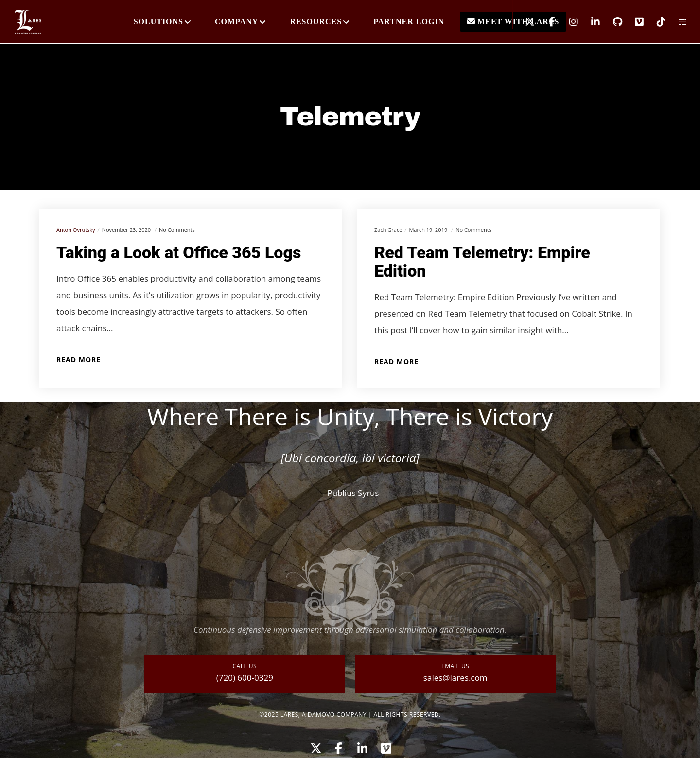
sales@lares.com (455, 678)
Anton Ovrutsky (76, 230)
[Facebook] (546, 22)
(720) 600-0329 (245, 678)
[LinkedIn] (589, 22)
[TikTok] (655, 22)
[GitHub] (611, 22)
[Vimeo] (633, 22)
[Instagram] (568, 22)
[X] (524, 22)
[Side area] (677, 22)
